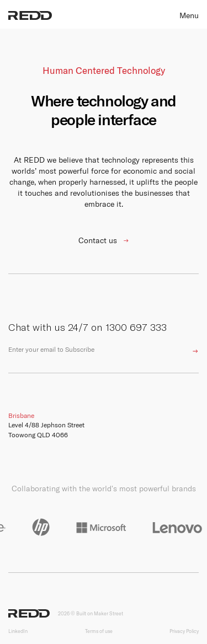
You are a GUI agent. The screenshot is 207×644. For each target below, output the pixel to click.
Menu (189, 15)
